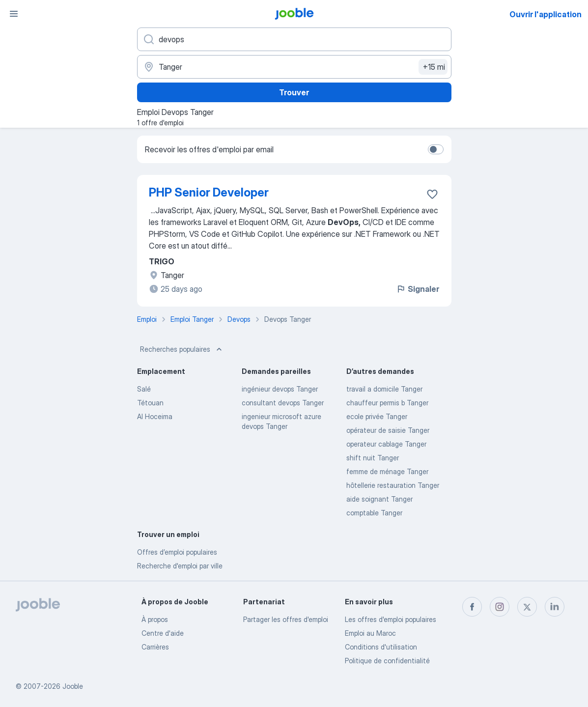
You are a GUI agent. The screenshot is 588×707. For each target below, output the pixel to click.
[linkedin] (555, 607)
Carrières (155, 647)
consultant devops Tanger (283, 403)
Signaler (418, 289)
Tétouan (150, 403)
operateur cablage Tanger (386, 444)
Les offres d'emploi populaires (391, 619)
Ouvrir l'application (546, 14)
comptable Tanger (374, 513)
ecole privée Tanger (377, 416)
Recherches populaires (182, 349)
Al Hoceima (155, 416)
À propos (155, 619)
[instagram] (500, 607)
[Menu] (14, 14)
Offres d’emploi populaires (177, 552)
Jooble (73, 686)
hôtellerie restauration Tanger (393, 485)
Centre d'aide (163, 633)
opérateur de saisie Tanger (388, 430)
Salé (144, 389)
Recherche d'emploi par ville (180, 566)
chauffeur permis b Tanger (387, 403)
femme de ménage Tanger (387, 471)
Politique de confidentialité (387, 661)
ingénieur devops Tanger (280, 389)
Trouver (294, 92)
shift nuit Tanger (373, 458)
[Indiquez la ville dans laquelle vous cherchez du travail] (294, 67)
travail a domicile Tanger (384, 389)
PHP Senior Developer (209, 192)
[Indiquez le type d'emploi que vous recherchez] (294, 39)
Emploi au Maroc (370, 633)
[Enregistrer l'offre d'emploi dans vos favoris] (432, 194)
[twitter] (527, 607)
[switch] (436, 149)
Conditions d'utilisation (381, 647)
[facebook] (472, 607)
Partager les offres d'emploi (286, 619)
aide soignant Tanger (379, 499)
